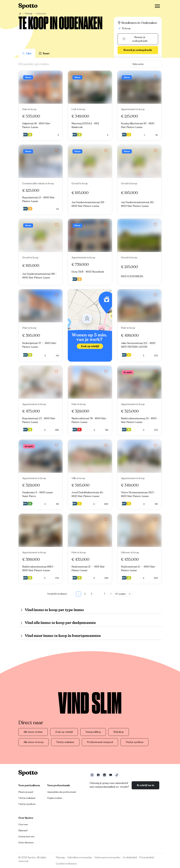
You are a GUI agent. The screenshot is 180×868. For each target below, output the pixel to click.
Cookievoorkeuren (66, 864)
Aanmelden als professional (61, 792)
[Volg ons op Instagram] (92, 775)
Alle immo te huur (33, 732)
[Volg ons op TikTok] (117, 775)
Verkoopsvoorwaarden (107, 857)
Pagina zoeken (55, 798)
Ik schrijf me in (145, 785)
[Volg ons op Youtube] (111, 775)
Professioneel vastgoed (100, 742)
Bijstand (23, 830)
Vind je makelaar (65, 742)
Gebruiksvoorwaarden (80, 857)
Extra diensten (26, 842)
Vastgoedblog (93, 732)
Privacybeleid (147, 857)
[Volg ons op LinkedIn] (104, 775)
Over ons (23, 824)
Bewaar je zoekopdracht (135, 39)
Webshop (119, 732)
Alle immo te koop (34, 742)
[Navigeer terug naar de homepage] (28, 6)
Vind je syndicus (134, 742)
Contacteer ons (26, 836)
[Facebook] (98, 775)
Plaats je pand (26, 792)
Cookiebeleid (130, 857)
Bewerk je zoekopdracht (138, 50)
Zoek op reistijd (64, 732)
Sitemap (60, 857)
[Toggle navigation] (157, 6)
